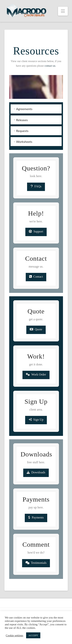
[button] (63, 11)
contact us (50, 66)
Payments (36, 517)
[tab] (36, 109)
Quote (36, 329)
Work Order (36, 374)
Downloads (36, 472)
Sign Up (36, 420)
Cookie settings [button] (14, 635)
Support (36, 231)
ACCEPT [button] (33, 635)
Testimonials (36, 563)
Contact (36, 277)
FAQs (36, 186)
